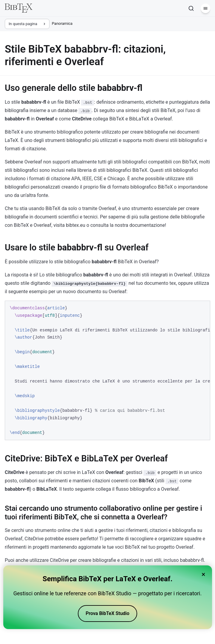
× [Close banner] (204, 574)
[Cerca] (191, 8)
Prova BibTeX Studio (107, 613)
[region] (107, 370)
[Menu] (205, 8)
